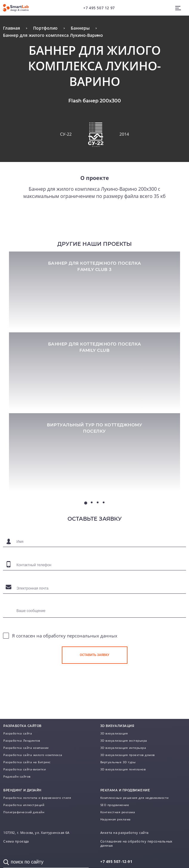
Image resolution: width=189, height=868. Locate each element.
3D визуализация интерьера (123, 748)
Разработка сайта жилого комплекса (33, 755)
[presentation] (107, 681)
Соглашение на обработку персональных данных (136, 843)
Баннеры (80, 28)
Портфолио (45, 28)
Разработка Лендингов (22, 740)
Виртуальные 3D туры (118, 762)
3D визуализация (114, 733)
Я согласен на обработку (65, 636)
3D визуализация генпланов (123, 769)
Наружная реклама (116, 819)
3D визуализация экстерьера (124, 740)
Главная (11, 28)
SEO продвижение (115, 805)
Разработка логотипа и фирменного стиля (37, 798)
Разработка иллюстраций (24, 805)
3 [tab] (98, 502)
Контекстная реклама (118, 812)
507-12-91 (116, 862)
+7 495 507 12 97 (99, 8)
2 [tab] (92, 502)
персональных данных (92, 636)
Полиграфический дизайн (24, 812)
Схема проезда (16, 841)
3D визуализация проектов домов (128, 755)
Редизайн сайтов (17, 776)
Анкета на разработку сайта (124, 833)
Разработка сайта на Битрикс (27, 762)
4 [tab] (104, 502)
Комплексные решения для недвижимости (135, 798)
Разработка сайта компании (26, 748)
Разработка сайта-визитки (24, 769)
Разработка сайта (18, 733)
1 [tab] (86, 503)
